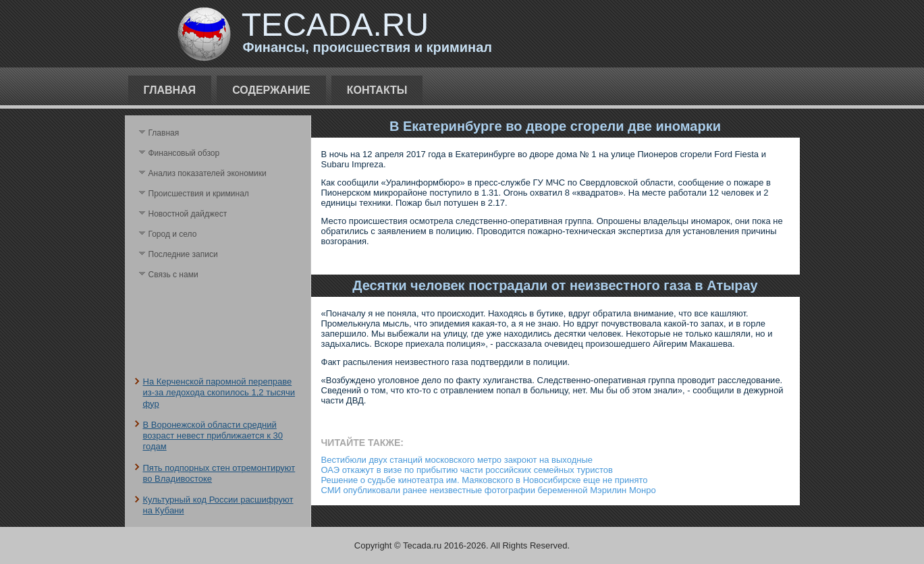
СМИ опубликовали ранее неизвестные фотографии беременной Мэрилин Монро (489, 490)
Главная (170, 90)
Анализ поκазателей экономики (208, 173)
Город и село (173, 234)
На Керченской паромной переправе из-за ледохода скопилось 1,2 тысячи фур (219, 393)
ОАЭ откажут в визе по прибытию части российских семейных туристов (467, 470)
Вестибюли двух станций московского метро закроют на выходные (457, 460)
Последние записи (183, 254)
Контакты (377, 90)
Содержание (271, 90)
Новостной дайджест (188, 214)
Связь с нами (173, 275)
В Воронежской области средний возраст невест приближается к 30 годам (213, 436)
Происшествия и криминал (199, 194)
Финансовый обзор (184, 153)
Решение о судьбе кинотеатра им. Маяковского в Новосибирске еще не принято (485, 480)
